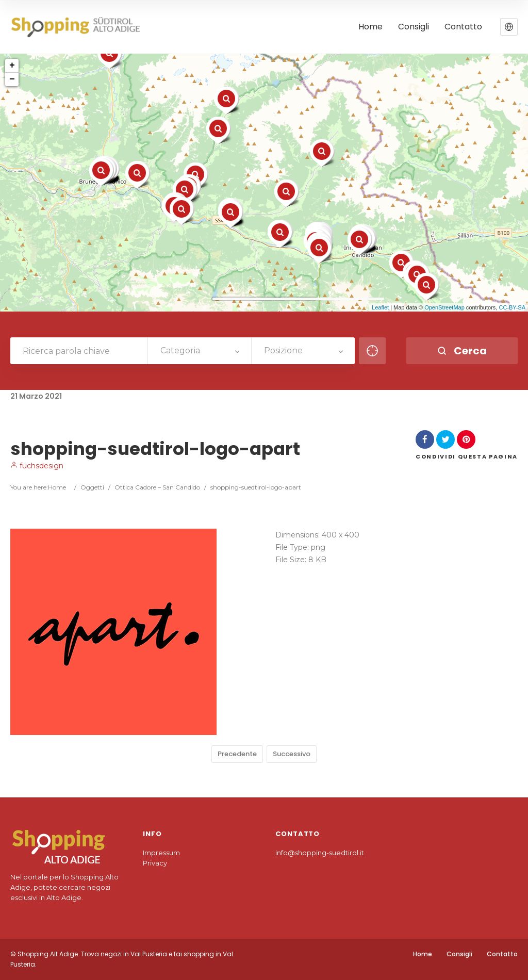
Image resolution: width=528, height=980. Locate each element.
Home (57, 487)
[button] (509, 27)
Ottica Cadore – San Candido (157, 487)
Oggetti (92, 487)
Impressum (161, 853)
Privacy (155, 863)
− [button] (12, 79)
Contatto (502, 954)
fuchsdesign (37, 466)
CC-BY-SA (512, 307)
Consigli (459, 954)
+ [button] (12, 66)
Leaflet (380, 307)
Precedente (237, 754)
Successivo (292, 754)
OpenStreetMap (444, 307)
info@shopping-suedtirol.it (320, 853)
